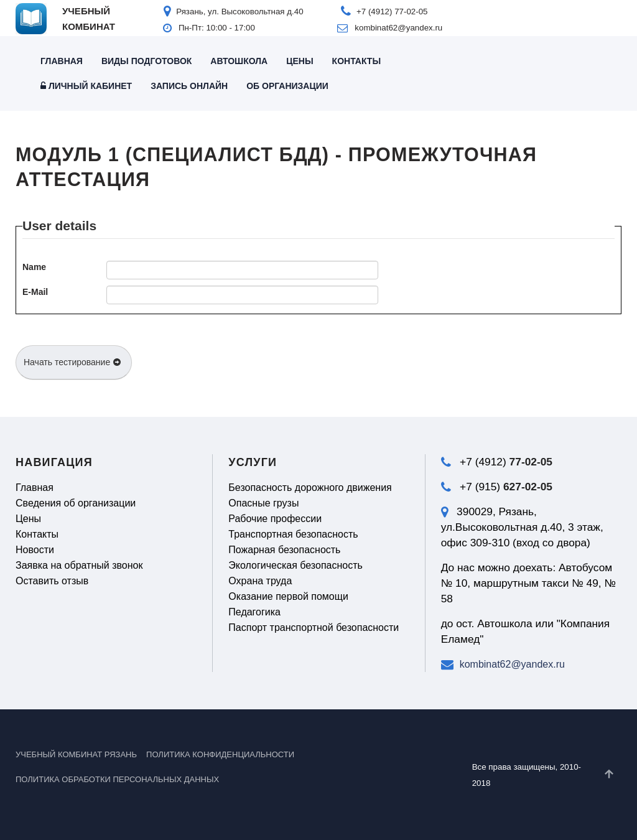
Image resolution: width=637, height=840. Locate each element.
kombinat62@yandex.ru (512, 664)
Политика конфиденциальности (220, 754)
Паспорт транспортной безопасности (314, 628)
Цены (300, 61)
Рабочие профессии (275, 519)
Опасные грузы (263, 503)
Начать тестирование (72, 362)
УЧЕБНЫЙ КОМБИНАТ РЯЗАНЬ (76, 754)
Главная (62, 61)
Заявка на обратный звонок (79, 565)
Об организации (287, 86)
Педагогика (254, 612)
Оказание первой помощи (288, 596)
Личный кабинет (86, 86)
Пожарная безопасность (284, 550)
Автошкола (239, 61)
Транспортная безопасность (293, 534)
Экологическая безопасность (295, 565)
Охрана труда (260, 581)
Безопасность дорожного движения (310, 488)
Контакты (356, 61)
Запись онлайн (189, 86)
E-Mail (35, 292)
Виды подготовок (146, 61)
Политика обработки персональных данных (117, 779)
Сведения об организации (76, 503)
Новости (35, 550)
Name (34, 267)
